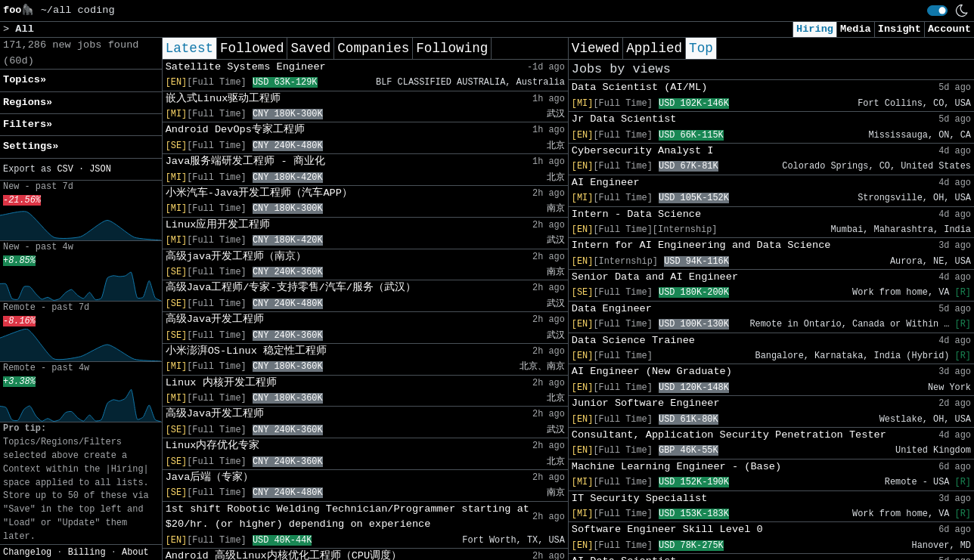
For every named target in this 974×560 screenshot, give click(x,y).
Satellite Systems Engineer (246, 67)
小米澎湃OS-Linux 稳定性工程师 (246, 351)
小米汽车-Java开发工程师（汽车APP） (259, 193)
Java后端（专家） (210, 477)
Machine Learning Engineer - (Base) (676, 467)
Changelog (27, 552)
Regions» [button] (28, 102)
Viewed (596, 48)
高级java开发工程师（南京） (236, 257)
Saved (310, 48)
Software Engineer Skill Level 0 (667, 529)
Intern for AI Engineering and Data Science (701, 245)
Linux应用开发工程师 (218, 225)
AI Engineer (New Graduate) (652, 371)
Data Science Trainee (633, 340)
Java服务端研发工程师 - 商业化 (245, 161)
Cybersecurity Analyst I (643, 151)
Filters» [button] (28, 124)
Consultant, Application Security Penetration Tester (729, 435)
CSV (65, 169)
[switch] (937, 11)
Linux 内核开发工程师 (221, 383)
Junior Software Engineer (646, 403)
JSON (100, 169)
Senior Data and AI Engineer (655, 277)
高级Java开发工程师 (215, 319)
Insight (900, 29)
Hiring (815, 29)
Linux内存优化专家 (213, 446)
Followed (252, 48)
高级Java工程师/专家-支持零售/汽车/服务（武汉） (291, 288)
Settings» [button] (31, 146)
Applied (654, 48)
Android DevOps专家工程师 (235, 130)
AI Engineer (606, 183)
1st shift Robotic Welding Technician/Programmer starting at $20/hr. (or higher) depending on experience (347, 517)
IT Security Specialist (639, 498)
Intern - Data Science (636, 214)
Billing (87, 552)
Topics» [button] (25, 80)
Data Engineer (612, 309)
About (135, 552)
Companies (373, 48)
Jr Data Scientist (624, 119)
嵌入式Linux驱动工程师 (223, 99)
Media (856, 29)
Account (949, 29)
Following (452, 48)
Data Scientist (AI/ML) (639, 87)
